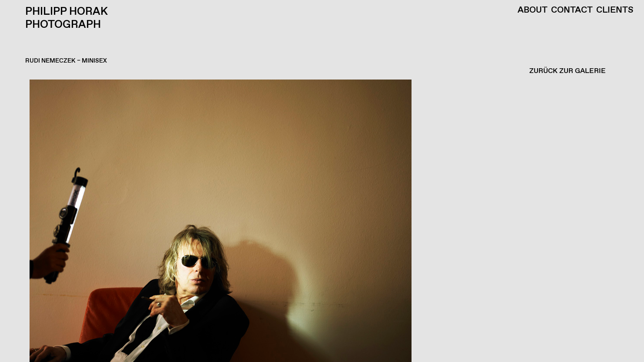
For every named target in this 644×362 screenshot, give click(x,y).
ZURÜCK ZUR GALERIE (568, 71)
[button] (320, 221)
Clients (615, 10)
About (533, 10)
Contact (572, 10)
